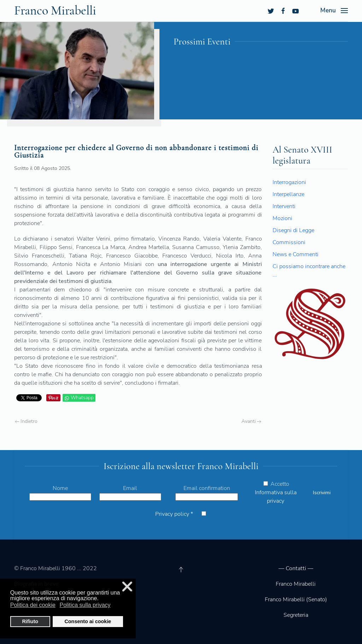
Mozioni (282, 218)
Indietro (26, 421)
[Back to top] (181, 569)
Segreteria (296, 615)
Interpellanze (288, 194)
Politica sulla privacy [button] (85, 605)
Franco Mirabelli (296, 584)
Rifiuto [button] (30, 621)
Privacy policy (174, 514)
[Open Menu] (334, 11)
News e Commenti (296, 254)
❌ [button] (127, 587)
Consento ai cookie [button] (88, 621)
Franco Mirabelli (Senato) (296, 599)
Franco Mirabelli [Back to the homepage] (55, 10)
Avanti (251, 421)
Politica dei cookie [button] (33, 605)
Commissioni (289, 242)
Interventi (284, 206)
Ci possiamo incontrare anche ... (309, 271)
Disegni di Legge (293, 230)
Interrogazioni (289, 182)
